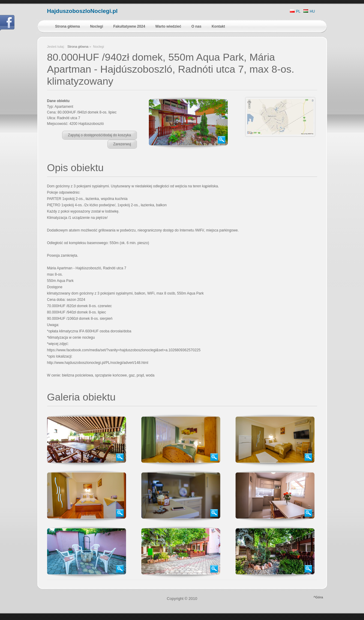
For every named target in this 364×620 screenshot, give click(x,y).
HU (309, 11)
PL (295, 11)
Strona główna (78, 47)
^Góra (318, 597)
